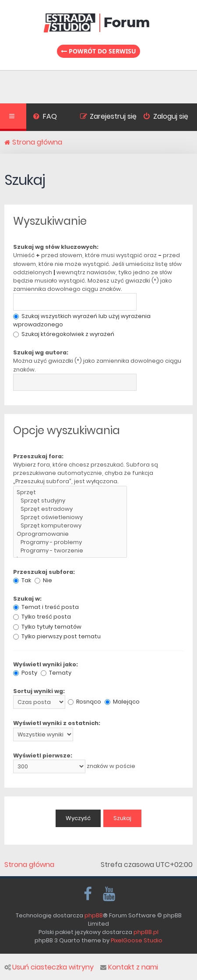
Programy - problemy (70, 543)
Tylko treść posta (42, 617)
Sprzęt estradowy (70, 509)
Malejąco (122, 702)
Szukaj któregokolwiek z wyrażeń (64, 334)
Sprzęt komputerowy (70, 526)
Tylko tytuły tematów (47, 627)
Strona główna (29, 865)
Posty (25, 673)
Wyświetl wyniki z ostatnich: (57, 723)
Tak (22, 580)
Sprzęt (70, 493)
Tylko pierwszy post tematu (57, 636)
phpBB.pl (146, 932)
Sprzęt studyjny (70, 501)
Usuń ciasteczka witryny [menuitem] (49, 967)
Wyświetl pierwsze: (43, 755)
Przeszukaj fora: (38, 456)
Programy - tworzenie (70, 551)
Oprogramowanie (70, 534)
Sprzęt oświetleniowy (70, 518)
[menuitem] (45, 117)
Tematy (56, 673)
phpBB (94, 915)
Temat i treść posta (46, 607)
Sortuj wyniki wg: (39, 691)
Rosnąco (84, 702)
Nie (43, 580)
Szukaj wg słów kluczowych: (56, 247)
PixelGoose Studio (137, 940)
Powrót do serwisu (98, 51)
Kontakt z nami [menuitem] (129, 967)
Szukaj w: (27, 599)
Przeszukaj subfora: (44, 572)
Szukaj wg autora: (41, 352)
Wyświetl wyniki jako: (46, 664)
